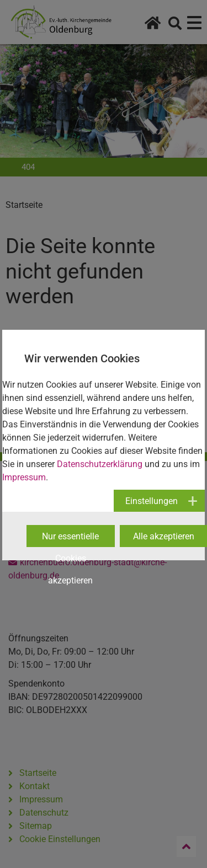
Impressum (24, 477)
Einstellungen (152, 501)
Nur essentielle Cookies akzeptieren (70, 539)
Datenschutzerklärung (100, 464)
